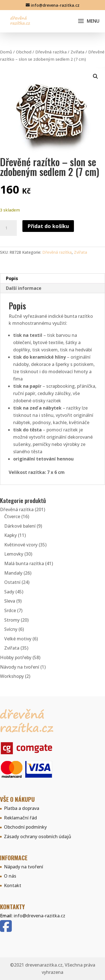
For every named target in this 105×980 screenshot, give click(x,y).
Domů (6, 52)
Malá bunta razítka (24, 563)
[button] (95, 76)
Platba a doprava (22, 808)
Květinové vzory (21, 545)
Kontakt (13, 885)
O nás (10, 876)
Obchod (24, 52)
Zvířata (77, 52)
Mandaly (13, 573)
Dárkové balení (20, 526)
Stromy (12, 620)
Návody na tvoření (20, 667)
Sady (9, 592)
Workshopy (12, 676)
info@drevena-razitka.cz (39, 916)
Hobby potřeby (16, 657)
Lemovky (14, 554)
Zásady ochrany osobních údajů (38, 836)
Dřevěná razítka (51, 52)
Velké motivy (18, 639)
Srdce (10, 610)
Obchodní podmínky (25, 827)
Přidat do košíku (48, 226)
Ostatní (12, 582)
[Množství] (8, 228)
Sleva (10, 601)
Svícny (11, 629)
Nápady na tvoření (24, 867)
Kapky (11, 535)
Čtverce (12, 516)
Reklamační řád (20, 818)
